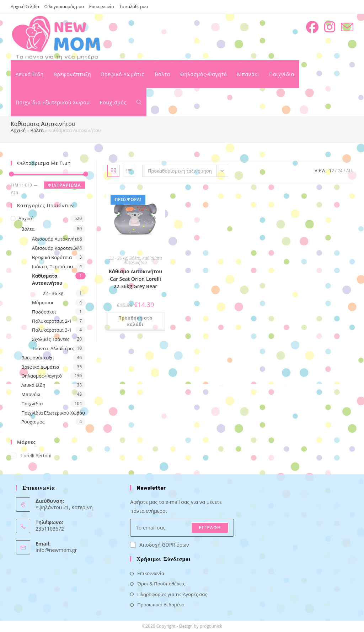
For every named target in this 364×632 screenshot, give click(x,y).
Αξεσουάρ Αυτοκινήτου (57, 239)
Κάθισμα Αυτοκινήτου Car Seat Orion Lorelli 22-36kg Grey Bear (135, 279)
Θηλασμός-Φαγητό (42, 376)
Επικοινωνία (102, 7)
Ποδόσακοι (44, 312)
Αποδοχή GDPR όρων (159, 545)
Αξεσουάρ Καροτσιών (55, 248)
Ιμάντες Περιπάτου (52, 267)
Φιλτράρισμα (65, 185)
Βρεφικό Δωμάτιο (40, 367)
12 (332, 171)
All (350, 171)
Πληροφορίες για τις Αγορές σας (172, 594)
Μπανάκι (31, 394)
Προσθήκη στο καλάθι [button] (136, 321)
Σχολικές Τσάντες (51, 339)
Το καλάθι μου (134, 7)
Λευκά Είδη (33, 385)
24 (340, 171)
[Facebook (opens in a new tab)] (312, 27)
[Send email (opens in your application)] (347, 27)
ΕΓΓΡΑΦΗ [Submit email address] (210, 528)
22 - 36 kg (53, 293)
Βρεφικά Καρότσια (52, 257)
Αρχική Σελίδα (25, 7)
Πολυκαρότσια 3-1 (52, 330)
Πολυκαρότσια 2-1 (52, 321)
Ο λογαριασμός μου (64, 7)
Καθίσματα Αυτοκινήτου (47, 280)
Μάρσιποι (43, 302)
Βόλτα (37, 130)
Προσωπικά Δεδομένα (161, 605)
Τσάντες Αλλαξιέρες (53, 348)
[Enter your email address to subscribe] (182, 528)
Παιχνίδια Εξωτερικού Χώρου (53, 413)
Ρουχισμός (33, 422)
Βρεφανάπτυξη (38, 358)
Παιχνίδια (32, 404)
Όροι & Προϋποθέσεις (161, 584)
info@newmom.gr (56, 550)
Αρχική (18, 130)
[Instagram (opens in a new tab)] (330, 27)
